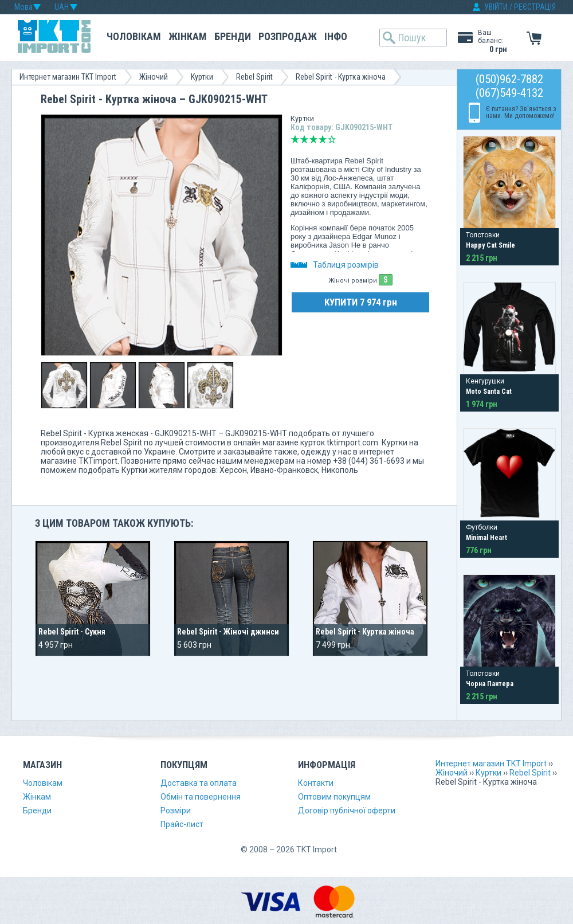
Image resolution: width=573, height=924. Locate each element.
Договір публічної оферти (347, 811)
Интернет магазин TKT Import (68, 77)
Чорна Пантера (490, 684)
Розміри (176, 811)
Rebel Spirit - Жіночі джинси (228, 632)
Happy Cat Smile (490, 245)
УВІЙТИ (496, 7)
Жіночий (154, 77)
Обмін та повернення (201, 797)
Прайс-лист (182, 824)
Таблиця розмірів (335, 265)
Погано (304, 139)
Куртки (202, 77)
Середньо (313, 139)
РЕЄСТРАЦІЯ (535, 7)
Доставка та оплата (199, 783)
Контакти (316, 783)
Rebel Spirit (254, 77)
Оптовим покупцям (334, 797)
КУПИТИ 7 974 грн (361, 302)
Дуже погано (295, 139)
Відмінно (332, 139)
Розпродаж (288, 36)
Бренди (233, 36)
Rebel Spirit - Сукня (72, 632)
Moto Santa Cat (489, 391)
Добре (323, 139)
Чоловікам (134, 36)
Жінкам (188, 36)
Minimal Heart (486, 538)
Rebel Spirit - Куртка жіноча (365, 632)
